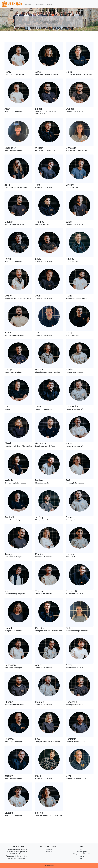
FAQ (81, 850)
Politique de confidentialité (81, 854)
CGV (81, 858)
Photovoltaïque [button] (39, 4)
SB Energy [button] (28, 4)
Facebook (49, 850)
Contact (81, 856)
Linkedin (49, 852)
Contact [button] (49, 4)
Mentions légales (81, 852)
